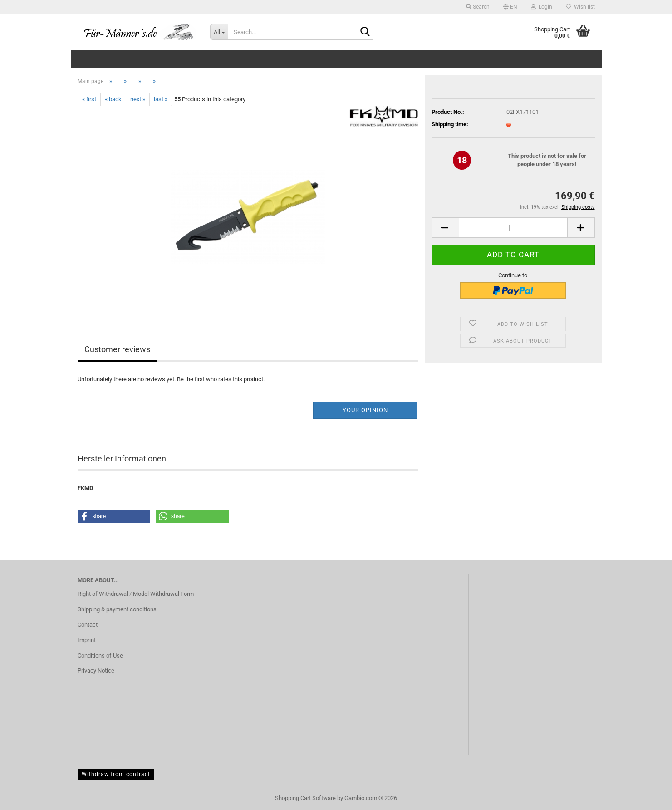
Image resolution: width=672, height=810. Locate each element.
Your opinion (365, 410)
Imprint (87, 640)
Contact (88, 625)
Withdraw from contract (116, 774)
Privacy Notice (96, 670)
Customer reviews (117, 349)
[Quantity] (513, 228)
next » (138, 99)
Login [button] (542, 7)
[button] (510, 7)
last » (161, 99)
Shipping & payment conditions (117, 609)
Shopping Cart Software (305, 798)
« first (89, 99)
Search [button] (478, 7)
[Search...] (219, 32)
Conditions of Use (100, 655)
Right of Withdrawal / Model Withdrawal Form (136, 594)
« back (113, 99)
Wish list (580, 7)
